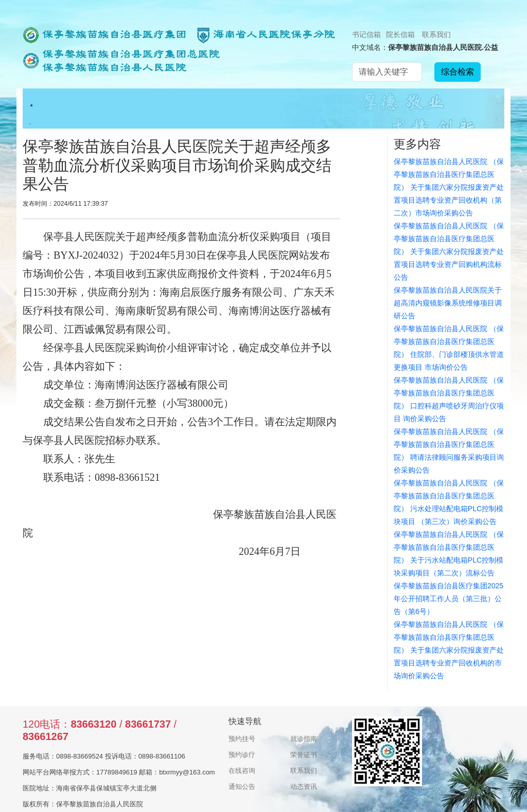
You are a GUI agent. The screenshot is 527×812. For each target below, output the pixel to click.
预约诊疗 (242, 755)
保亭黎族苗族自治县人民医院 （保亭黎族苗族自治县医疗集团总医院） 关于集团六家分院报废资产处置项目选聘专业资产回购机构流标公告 (449, 251)
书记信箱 (366, 34)
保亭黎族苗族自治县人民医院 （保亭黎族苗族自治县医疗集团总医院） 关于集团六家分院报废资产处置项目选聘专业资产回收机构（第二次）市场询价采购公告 (449, 187)
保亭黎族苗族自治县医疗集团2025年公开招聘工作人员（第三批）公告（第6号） (449, 599)
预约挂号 (242, 739)
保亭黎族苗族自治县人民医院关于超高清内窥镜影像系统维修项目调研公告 (448, 303)
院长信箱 (400, 34)
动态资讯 (304, 787)
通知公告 (242, 787)
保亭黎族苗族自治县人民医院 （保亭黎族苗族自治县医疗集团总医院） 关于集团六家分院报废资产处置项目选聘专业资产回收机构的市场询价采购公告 (449, 650)
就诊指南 (304, 739)
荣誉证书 (304, 755)
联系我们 (436, 34)
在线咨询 (242, 771)
